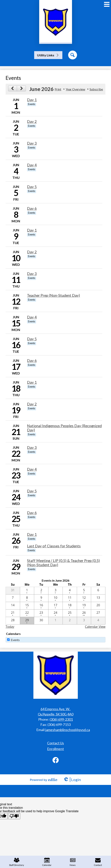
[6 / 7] (13, 598)
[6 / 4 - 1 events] (70, 591)
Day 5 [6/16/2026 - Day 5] (32, 339)
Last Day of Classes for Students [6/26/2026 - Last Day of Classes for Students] (54, 546)
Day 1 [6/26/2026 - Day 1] (32, 534)
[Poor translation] (14, 816)
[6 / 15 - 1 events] (27, 606)
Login (72, 780)
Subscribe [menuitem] (96, 89)
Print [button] (58, 89)
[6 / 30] (41, 621)
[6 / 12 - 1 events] (84, 598)
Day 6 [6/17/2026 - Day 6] (32, 361)
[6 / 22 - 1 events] (27, 613)
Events (15, 640)
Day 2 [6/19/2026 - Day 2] (32, 404)
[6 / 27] (98, 613)
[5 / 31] (13, 591)
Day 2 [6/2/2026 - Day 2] (32, 122)
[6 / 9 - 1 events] (41, 598)
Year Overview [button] (75, 89)
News (73, 862)
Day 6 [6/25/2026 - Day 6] (32, 513)
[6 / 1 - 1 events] (27, 591)
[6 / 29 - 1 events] (27, 621)
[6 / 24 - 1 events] (55, 613)
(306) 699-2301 (61, 719)
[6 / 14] (13, 606)
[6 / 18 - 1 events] (70, 606)
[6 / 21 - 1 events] (13, 613)
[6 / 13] (98, 598)
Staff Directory (17, 862)
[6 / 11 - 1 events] (70, 598)
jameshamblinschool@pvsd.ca (68, 730)
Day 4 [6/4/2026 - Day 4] (32, 165)
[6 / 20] (98, 606)
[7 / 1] (55, 621)
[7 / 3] (84, 621)
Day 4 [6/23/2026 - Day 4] (32, 469)
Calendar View (95, 627)
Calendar (47, 862)
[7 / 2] (70, 621)
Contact (98, 862)
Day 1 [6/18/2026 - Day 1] (32, 382)
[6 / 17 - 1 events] (55, 606)
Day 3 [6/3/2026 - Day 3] (32, 143)
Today (10, 627)
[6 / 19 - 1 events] (84, 606)
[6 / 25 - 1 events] (70, 613)
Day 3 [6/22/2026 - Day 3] (32, 448)
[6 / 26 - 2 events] (84, 613)
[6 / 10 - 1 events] (55, 598)
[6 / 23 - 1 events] (41, 613)
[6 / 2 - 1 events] (41, 591)
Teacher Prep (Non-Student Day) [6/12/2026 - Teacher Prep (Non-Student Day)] (53, 295)
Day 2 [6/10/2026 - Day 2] (32, 252)
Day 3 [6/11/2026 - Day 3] (32, 274)
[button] (48, 55)
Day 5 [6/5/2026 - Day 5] (32, 187)
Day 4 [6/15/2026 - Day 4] (32, 317)
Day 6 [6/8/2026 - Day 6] (32, 208)
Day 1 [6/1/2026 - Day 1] (32, 100)
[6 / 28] (13, 621)
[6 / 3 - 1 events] (55, 591)
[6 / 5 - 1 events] (84, 591)
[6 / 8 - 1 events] (27, 598)
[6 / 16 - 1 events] (41, 606)
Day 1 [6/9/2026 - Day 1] (32, 230)
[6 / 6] (98, 591)
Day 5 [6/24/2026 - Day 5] (32, 491)
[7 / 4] (98, 621)
